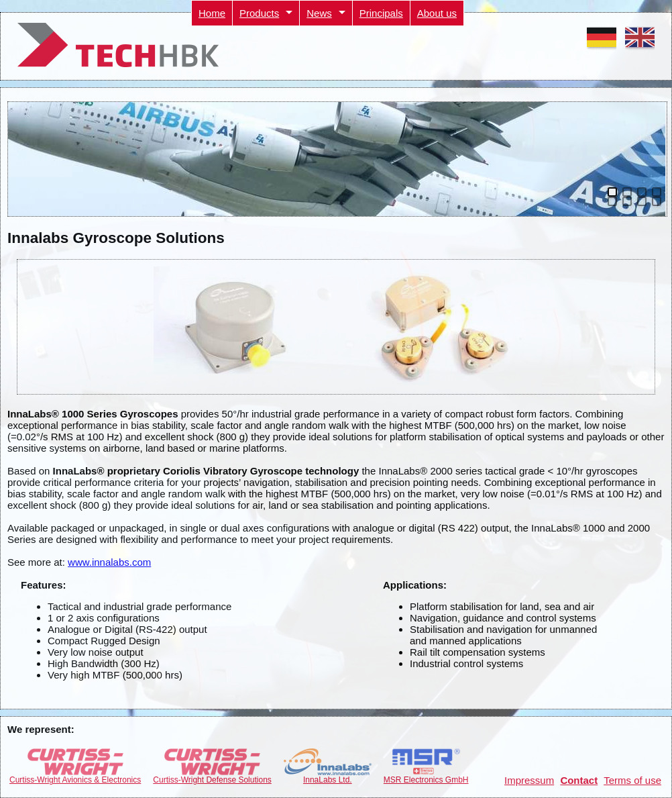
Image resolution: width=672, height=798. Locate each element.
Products (259, 13)
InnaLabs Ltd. (328, 776)
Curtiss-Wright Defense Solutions (212, 776)
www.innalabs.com (109, 562)
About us (437, 13)
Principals (381, 13)
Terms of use (632, 780)
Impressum (529, 780)
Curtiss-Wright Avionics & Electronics (75, 776)
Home (212, 13)
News (319, 13)
